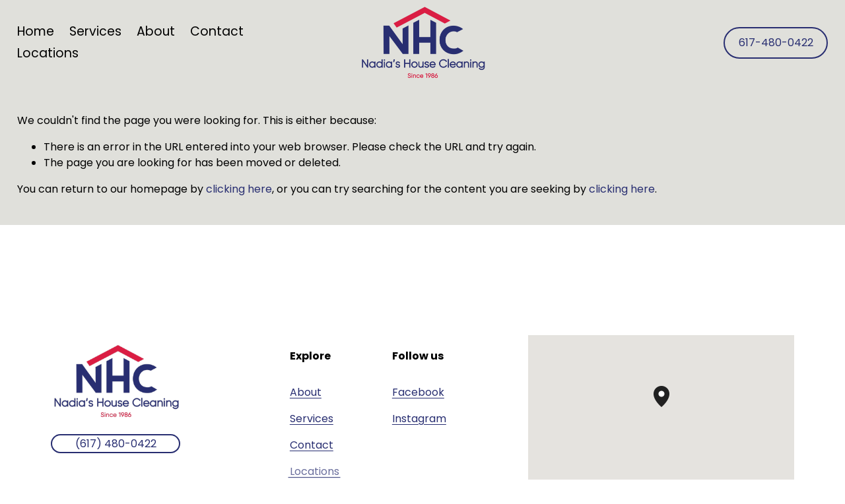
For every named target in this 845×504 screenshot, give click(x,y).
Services (312, 419)
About (156, 31)
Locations (48, 53)
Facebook (418, 392)
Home (36, 31)
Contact (217, 31)
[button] (669, 407)
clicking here (239, 189)
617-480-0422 (776, 43)
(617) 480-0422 (116, 444)
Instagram (419, 419)
